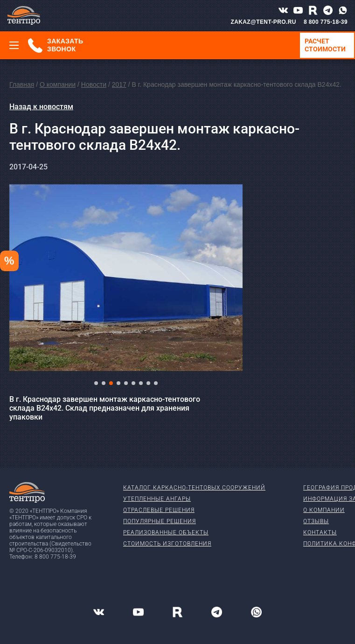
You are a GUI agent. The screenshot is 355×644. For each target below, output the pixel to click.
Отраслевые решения (159, 510)
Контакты (320, 532)
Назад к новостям (41, 107)
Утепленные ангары (157, 499)
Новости (94, 84)
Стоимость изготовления (167, 544)
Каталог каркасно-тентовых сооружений (194, 488)
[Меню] (14, 45)
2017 (119, 84)
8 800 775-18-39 (326, 22)
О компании (58, 84)
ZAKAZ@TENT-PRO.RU (263, 22)
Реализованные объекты (166, 532)
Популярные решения (160, 521)
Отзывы (316, 521)
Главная (22, 84)
